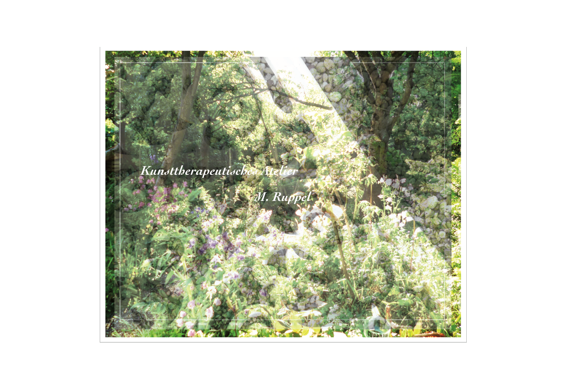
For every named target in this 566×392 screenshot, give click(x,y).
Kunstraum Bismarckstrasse (219, 349)
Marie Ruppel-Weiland (136, 349)
